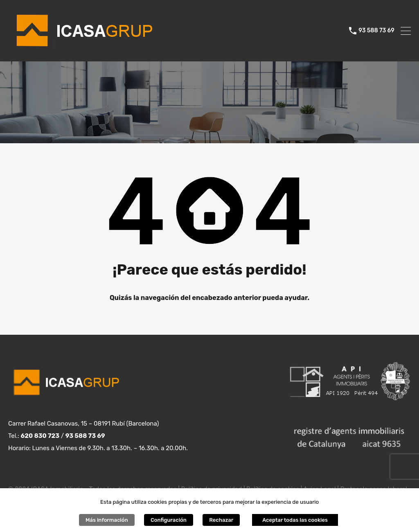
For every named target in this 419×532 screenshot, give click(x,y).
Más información (107, 520)
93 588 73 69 (376, 31)
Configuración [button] (169, 520)
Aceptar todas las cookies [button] (295, 520)
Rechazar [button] (221, 520)
